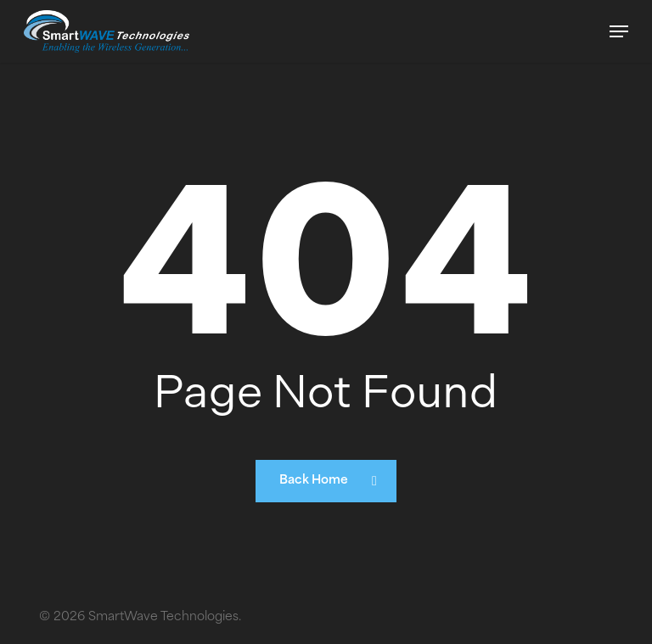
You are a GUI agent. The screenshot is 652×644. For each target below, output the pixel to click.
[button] (619, 31)
